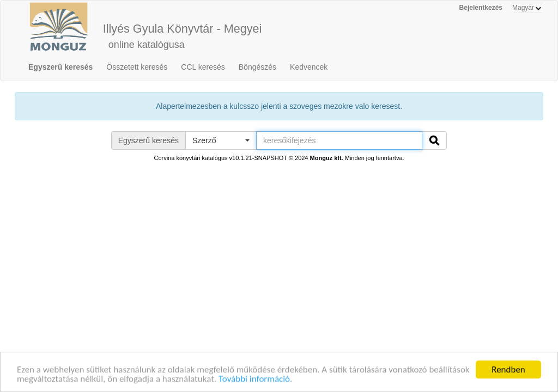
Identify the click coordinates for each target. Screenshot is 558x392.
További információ (254, 380)
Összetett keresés (137, 67)
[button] (221, 140)
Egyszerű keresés (60, 67)
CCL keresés (203, 67)
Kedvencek (309, 67)
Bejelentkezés (481, 8)
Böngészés (257, 67)
